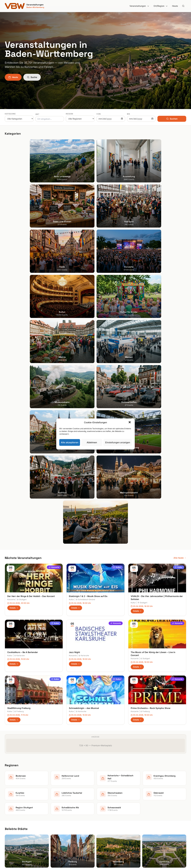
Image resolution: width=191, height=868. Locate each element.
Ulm (7, 820)
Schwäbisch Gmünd (85, 349)
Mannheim (10, 807)
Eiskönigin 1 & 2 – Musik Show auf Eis (88, 346)
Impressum (150, 799)
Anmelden (120, 717)
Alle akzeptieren (70, 442)
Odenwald (103, 820)
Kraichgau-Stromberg (108, 803)
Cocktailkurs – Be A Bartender (23, 402)
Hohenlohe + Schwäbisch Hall (112, 799)
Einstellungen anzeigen (118, 442)
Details (14, 357)
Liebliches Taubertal (108, 811)
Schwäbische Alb (106, 828)
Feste (54, 807)
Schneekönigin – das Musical (84, 458)
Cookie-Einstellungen (155, 807)
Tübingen (9, 815)
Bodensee (103, 790)
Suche (32, 77)
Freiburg (19, 461)
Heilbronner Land (106, 795)
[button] (130, 422)
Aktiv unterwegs (59, 790)
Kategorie (10, 114)
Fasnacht (56, 803)
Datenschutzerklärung (155, 803)
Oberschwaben (105, 815)
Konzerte (54, 317)
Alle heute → (180, 307)
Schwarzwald (104, 832)
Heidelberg (10, 799)
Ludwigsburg (11, 811)
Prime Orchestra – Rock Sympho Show (151, 458)
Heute (175, 6)
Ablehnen (92, 442)
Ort (37, 114)
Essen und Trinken (60, 799)
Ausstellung (57, 795)
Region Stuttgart (106, 824)
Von (99, 114)
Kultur (117, 317)
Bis (129, 114)
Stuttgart (22, 349)
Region (69, 114)
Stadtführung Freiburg (19, 458)
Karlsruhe (19, 405)
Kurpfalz (102, 807)
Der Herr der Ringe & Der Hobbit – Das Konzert (31, 346)
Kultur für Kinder (59, 820)
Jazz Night (74, 402)
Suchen (172, 119)
